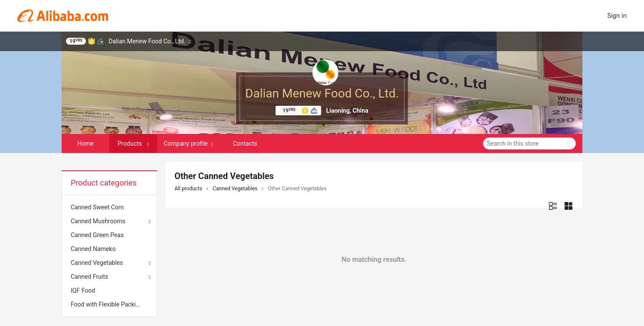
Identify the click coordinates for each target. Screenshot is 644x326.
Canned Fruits (89, 277)
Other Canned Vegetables (297, 189)
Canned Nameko (93, 249)
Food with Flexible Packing (107, 304)
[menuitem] (109, 207)
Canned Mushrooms (98, 221)
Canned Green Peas (97, 235)
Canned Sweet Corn (97, 207)
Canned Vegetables (97, 263)
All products (188, 189)
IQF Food (83, 290)
